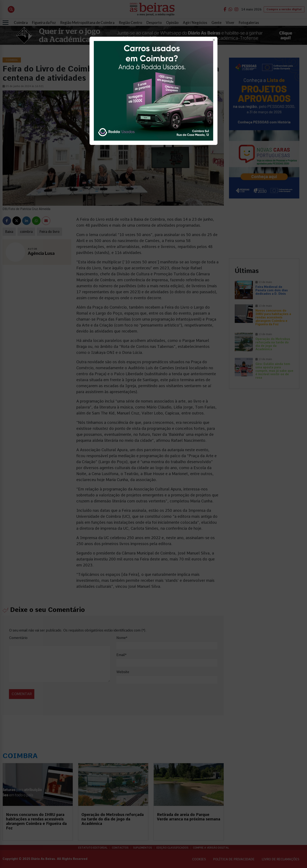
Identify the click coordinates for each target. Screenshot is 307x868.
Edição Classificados (172, 848)
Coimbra (21, 23)
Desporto (154, 23)
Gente (216, 23)
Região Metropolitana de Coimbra (87, 23)
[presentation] (38, 689)
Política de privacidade (234, 859)
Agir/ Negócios (195, 23)
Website (123, 672)
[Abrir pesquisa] (11, 9)
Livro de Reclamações (281, 859)
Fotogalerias (249, 23)
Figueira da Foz (44, 23)
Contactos (120, 848)
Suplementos (143, 848)
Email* (121, 655)
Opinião (172, 23)
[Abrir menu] (6, 23)
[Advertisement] (264, 228)
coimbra (26, 232)
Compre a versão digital (284, 9)
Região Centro (130, 23)
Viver (230, 23)
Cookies (199, 859)
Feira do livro (49, 232)
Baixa (9, 232)
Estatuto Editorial (93, 848)
